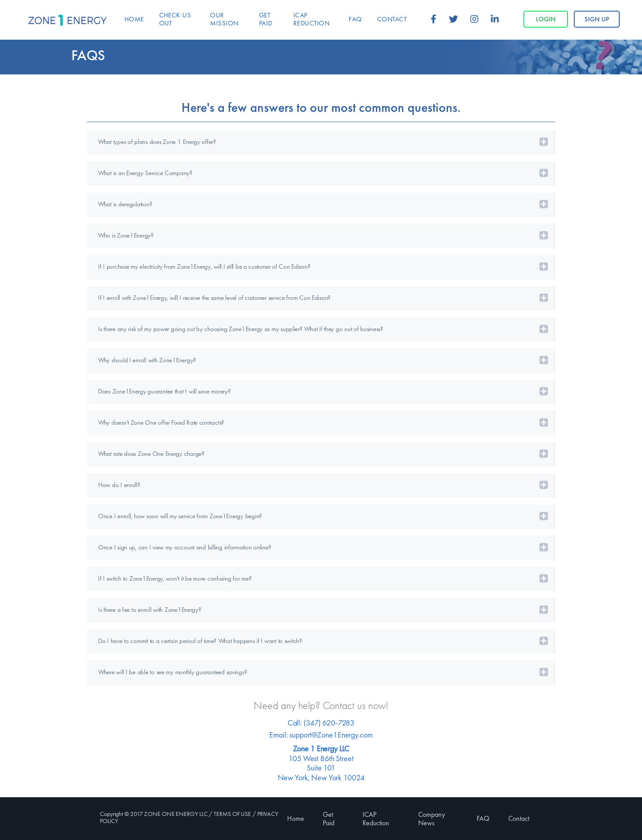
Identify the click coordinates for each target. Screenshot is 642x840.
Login (546, 19)
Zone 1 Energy (68, 20)
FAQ (483, 818)
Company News (432, 819)
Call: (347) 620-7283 (321, 723)
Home (296, 818)
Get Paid (329, 819)
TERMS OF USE (232, 814)
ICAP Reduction (376, 819)
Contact (519, 818)
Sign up (597, 19)
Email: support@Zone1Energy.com (321, 735)
